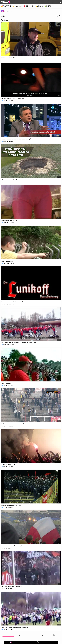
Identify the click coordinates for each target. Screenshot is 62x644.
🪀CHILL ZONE (29, 6)
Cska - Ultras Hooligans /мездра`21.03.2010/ (15, 627)
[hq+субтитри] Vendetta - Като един (13, 98)
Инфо (3, 16)
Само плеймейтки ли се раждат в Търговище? (16, 139)
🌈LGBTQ (48, 6)
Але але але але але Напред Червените (14, 546)
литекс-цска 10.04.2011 (9, 464)
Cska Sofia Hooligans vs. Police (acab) (13, 586)
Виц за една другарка (8, 58)
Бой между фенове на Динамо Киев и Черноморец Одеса (19, 342)
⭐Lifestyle (39, 6)
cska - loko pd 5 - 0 (7, 383)
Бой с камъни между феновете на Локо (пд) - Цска (17, 424)
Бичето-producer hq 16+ (9, 220)
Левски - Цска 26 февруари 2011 (11, 505)
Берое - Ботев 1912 (7, 261)
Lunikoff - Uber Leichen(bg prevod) (12, 302)
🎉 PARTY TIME (6, 6)
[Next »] (54, 635)
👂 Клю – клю (17, 6)
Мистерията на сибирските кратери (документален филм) (21, 180)
